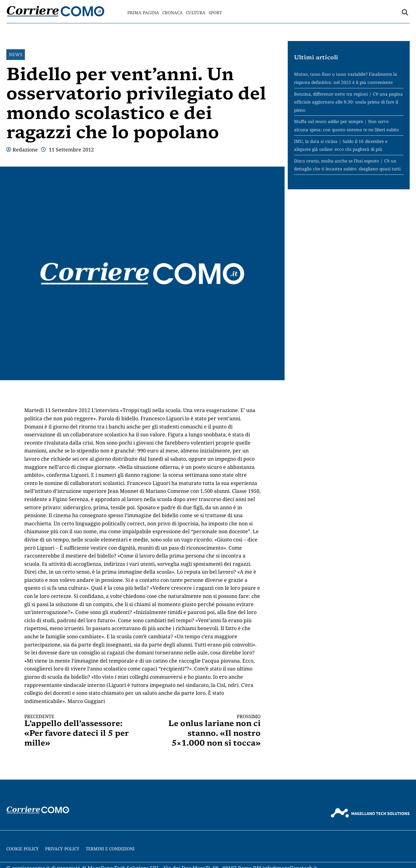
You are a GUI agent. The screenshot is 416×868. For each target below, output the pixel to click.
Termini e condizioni (110, 849)
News (16, 54)
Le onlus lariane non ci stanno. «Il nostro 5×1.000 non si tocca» (207, 731)
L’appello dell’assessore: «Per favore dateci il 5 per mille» (78, 731)
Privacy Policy (62, 849)
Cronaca (173, 12)
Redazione (25, 150)
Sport (215, 12)
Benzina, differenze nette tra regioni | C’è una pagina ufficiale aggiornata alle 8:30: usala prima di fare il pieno (348, 102)
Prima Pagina (143, 12)
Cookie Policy (23, 849)
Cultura (196, 12)
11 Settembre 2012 (71, 150)
